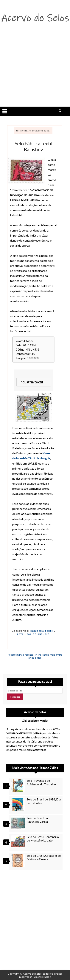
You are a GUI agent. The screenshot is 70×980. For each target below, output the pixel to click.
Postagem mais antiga (50, 655)
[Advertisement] (35, 70)
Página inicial (35, 656)
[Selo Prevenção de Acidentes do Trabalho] (18, 785)
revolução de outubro (33, 634)
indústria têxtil (42, 631)
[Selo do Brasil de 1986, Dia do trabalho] (18, 804)
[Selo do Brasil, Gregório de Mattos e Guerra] (18, 860)
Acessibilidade (43, 977)
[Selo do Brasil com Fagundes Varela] (18, 823)
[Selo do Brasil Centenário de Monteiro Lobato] (18, 842)
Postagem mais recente (20, 655)
